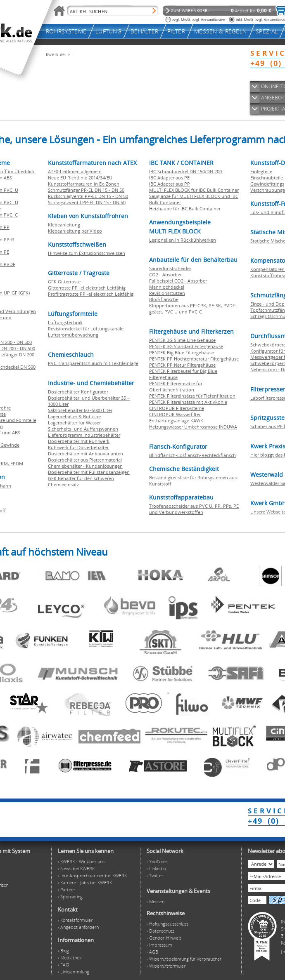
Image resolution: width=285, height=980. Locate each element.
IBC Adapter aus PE (169, 178)
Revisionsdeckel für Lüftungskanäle (86, 329)
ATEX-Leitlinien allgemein (75, 171)
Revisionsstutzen (167, 293)
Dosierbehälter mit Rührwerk (79, 441)
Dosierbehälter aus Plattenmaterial (85, 460)
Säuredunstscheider (170, 268)
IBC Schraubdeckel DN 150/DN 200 (185, 171)
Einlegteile (261, 171)
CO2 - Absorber (165, 274)
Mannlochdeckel (167, 287)
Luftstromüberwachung (73, 335)
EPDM (17, 463)
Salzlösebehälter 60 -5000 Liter (80, 410)
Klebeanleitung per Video (75, 231)
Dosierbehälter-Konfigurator (78, 392)
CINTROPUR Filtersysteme (177, 408)
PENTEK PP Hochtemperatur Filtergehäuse (194, 359)
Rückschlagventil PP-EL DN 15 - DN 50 (88, 196)
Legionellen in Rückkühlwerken (183, 240)
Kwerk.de (55, 54)
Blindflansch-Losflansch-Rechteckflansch (192, 455)
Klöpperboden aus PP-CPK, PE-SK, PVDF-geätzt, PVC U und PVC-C (193, 309)
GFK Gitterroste (64, 282)
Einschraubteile (267, 178)
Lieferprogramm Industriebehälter (84, 435)
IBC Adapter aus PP (170, 184)
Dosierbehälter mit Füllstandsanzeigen (89, 472)
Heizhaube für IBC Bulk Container (185, 208)
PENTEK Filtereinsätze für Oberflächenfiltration (176, 386)
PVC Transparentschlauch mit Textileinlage (93, 363)
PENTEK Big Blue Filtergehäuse (182, 352)
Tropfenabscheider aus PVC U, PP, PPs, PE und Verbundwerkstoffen (194, 509)
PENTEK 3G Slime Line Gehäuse (182, 340)
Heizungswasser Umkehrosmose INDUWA (193, 427)
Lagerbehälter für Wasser (74, 423)
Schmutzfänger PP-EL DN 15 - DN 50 (86, 190)
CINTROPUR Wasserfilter (175, 414)
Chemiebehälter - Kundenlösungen (85, 466)
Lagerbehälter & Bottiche (74, 416)
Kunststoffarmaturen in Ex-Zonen (84, 184)
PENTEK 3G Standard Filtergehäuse (186, 346)
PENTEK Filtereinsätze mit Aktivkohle (188, 402)
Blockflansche (164, 299)
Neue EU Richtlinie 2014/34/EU (80, 178)
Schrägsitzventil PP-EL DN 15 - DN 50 (87, 202)
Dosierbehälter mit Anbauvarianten (85, 453)
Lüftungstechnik (65, 322)
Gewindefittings (267, 184)
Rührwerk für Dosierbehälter (78, 447)
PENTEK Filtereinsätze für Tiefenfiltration (192, 396)
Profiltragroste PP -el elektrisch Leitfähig (91, 294)
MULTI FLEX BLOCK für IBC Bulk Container (194, 190)
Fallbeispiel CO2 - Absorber (178, 281)
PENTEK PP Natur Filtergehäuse (182, 365)
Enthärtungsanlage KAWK (176, 421)
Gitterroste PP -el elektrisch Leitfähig (87, 288)
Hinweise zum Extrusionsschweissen (87, 253)
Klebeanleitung (64, 225)
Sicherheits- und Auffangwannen (83, 429)
